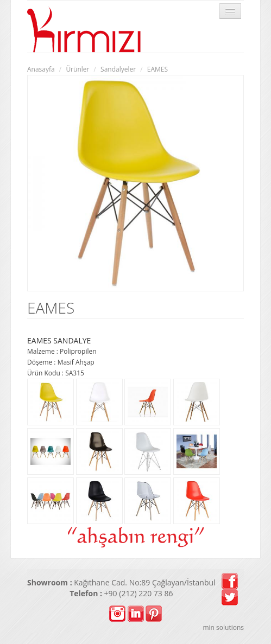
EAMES (157, 69)
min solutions (223, 627)
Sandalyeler (118, 69)
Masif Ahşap (76, 362)
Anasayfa (41, 69)
